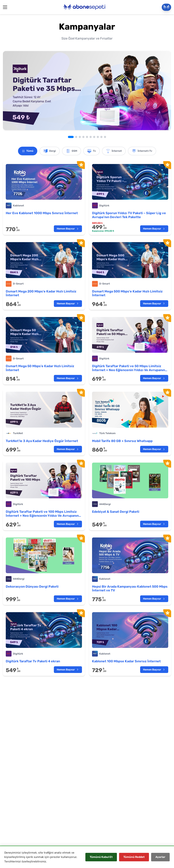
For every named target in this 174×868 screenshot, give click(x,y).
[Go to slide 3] (80, 137)
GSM (72, 151)
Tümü (28, 151)
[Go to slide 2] (76, 137)
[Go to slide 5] (87, 137)
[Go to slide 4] (83, 137)
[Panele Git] (166, 7)
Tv (92, 151)
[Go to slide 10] (105, 137)
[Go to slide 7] (94, 137)
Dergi (50, 151)
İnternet (114, 151)
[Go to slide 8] (98, 137)
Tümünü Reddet (134, 857)
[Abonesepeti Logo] (84, 7)
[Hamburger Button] (5, 7)
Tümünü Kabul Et (101, 857)
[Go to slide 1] (71, 137)
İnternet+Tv (142, 151)
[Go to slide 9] (101, 137)
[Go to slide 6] (91, 137)
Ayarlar (160, 857)
